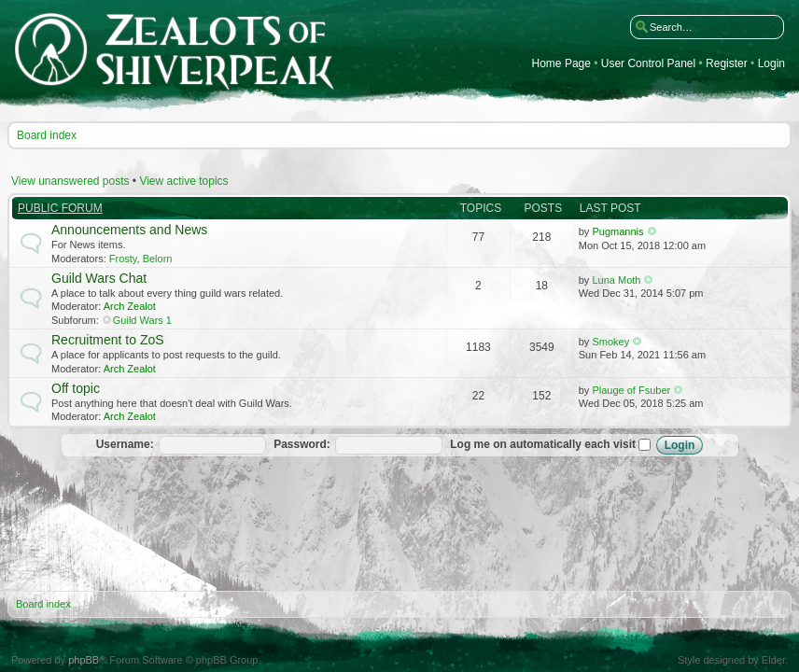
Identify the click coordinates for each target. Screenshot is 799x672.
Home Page (561, 64)
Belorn (158, 259)
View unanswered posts (70, 181)
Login (771, 64)
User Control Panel (648, 64)
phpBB (84, 660)
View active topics (183, 181)
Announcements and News (129, 230)
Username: (125, 444)
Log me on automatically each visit (550, 444)
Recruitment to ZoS (108, 340)
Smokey (610, 342)
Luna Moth (616, 280)
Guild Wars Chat (99, 278)
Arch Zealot (130, 306)
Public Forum (60, 208)
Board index (47, 135)
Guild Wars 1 (142, 320)
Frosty (123, 259)
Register (727, 64)
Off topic (76, 388)
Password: (302, 444)
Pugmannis (617, 231)
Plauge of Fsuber (631, 390)
